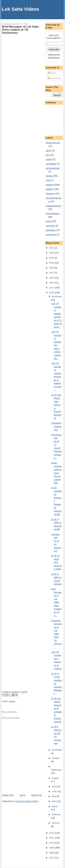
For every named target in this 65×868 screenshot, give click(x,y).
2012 (52, 833)
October (56, 758)
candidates (51, 164)
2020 (52, 258)
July (54, 786)
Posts (52, 73)
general (49, 176)
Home (22, 795)
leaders (12, 701)
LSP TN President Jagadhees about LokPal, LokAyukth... (56, 345)
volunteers (51, 235)
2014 (52, 288)
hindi (48, 180)
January (56, 823)
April (54, 801)
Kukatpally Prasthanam (56, 426)
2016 (52, 278)
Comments (54, 78)
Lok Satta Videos (20, 9)
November (57, 750)
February (56, 814)
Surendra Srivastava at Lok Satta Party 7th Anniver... (57, 634)
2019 (52, 263)
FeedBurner (54, 58)
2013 (52, 293)
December (57, 296)
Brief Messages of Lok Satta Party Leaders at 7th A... (57, 602)
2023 (52, 248)
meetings (50, 194)
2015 (52, 283)
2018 (52, 268)
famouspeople (53, 168)
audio (48, 159)
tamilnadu (50, 230)
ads (47, 155)
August (55, 778)
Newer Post (8, 795)
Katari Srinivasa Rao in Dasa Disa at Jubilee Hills (57, 473)
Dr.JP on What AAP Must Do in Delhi (57, 562)
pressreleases (53, 213)
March (55, 806)
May (54, 796)
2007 (52, 858)
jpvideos (50, 185)
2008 (52, 853)
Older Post (37, 795)
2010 (52, 843)
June (55, 791)
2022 (52, 253)
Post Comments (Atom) (27, 801)
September (56, 770)
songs (49, 221)
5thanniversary (53, 143)
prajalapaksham (53, 206)
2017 (52, 273)
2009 (52, 848)
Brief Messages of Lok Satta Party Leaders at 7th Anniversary (20, 30)
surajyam (50, 226)
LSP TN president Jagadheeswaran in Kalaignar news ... (56, 377)
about (48, 150)
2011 (52, 838)
